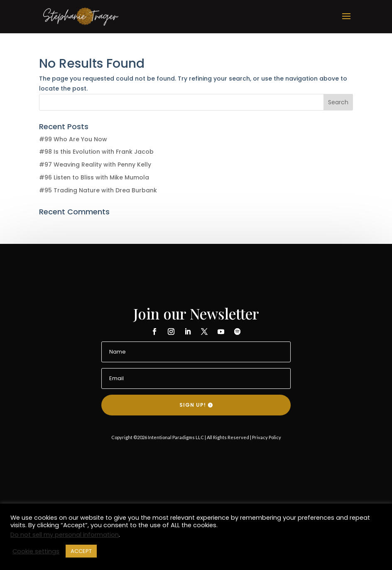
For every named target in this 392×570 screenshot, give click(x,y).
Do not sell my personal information (65, 535)
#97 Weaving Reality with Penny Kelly (95, 165)
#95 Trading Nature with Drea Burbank (98, 190)
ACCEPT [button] (81, 551)
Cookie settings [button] (36, 551)
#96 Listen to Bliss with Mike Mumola (94, 177)
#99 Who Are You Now (73, 139)
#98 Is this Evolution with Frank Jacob (96, 152)
